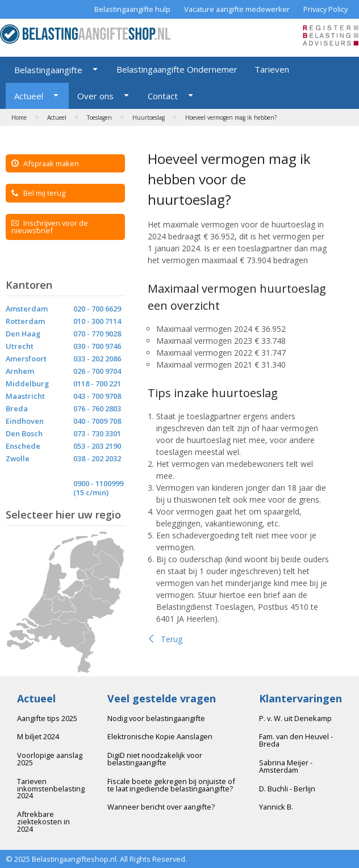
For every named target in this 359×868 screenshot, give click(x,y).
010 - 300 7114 (97, 321)
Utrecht (20, 346)
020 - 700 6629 (97, 309)
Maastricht (25, 396)
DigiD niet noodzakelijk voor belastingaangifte (155, 759)
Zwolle (18, 458)
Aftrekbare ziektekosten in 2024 (43, 821)
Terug (165, 639)
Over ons (95, 96)
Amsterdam (27, 309)
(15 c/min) (91, 492)
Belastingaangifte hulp (132, 9)
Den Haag (23, 334)
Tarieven (272, 69)
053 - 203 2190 (97, 446)
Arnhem (20, 371)
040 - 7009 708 (97, 421)
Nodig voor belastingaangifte (156, 718)
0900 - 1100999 (98, 483)
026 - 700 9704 (97, 371)
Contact (163, 96)
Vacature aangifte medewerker (237, 9)
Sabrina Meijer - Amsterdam (286, 766)
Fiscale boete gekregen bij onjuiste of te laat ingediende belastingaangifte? (171, 785)
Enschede (23, 446)
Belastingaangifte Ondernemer (177, 69)
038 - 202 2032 (97, 458)
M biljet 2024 (38, 736)
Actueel (29, 96)
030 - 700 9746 (97, 346)
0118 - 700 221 (97, 384)
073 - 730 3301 (97, 433)
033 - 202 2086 (97, 359)
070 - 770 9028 (97, 334)
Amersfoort (26, 359)
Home (19, 117)
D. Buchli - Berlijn (287, 789)
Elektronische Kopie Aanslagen (160, 736)
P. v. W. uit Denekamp (295, 718)
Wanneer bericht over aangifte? (161, 807)
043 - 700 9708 (97, 396)
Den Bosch (24, 433)
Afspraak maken (45, 163)
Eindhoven (25, 421)
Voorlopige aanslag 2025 (50, 759)
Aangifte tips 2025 (47, 718)
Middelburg (27, 384)
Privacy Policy (325, 9)
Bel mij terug (38, 193)
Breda (17, 408)
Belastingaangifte (48, 70)
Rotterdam (25, 321)
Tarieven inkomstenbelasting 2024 (51, 789)
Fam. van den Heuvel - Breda (296, 740)
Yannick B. (276, 807)
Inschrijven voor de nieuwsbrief (50, 227)
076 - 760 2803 (97, 408)
